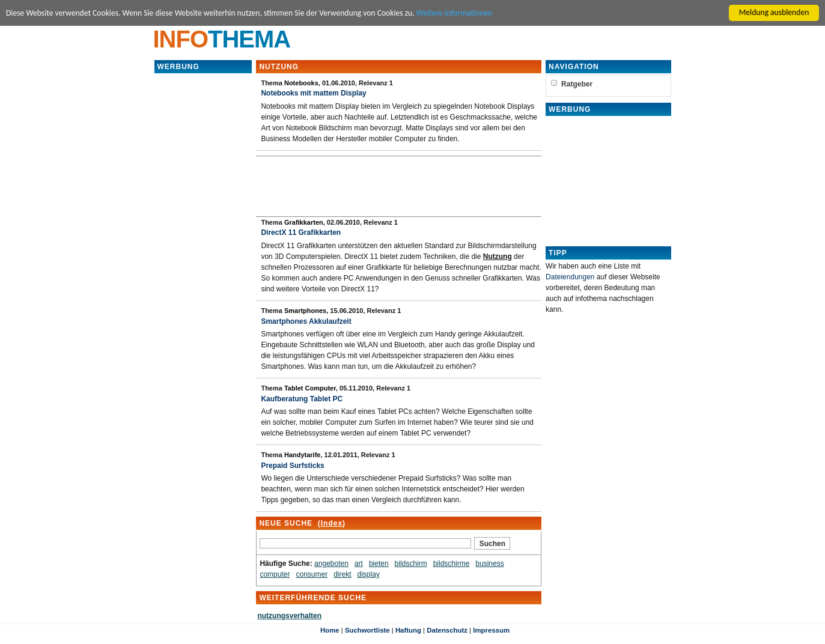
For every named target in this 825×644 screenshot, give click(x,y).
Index (332, 523)
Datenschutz (447, 630)
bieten (379, 563)
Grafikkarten (304, 222)
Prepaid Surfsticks (292, 466)
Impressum (491, 630)
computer (275, 574)
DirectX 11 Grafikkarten (301, 232)
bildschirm (411, 563)
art (359, 563)
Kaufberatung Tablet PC (302, 399)
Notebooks (301, 83)
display (369, 574)
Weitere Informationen (454, 13)
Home (330, 630)
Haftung (408, 630)
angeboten (331, 563)
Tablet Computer (310, 388)
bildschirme (452, 563)
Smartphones (305, 311)
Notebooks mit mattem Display (313, 93)
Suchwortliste (367, 630)
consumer (312, 574)
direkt (342, 574)
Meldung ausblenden (774, 12)
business (489, 563)
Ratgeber (577, 84)
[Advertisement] (203, 255)
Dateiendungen (570, 277)
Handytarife (303, 455)
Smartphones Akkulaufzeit (306, 321)
